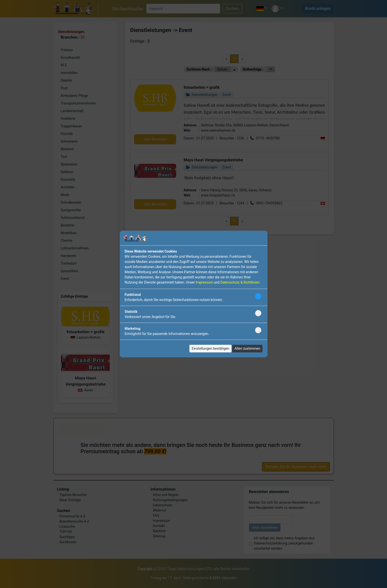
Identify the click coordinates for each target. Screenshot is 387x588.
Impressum (204, 282)
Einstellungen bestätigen (210, 348)
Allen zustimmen (247, 348)
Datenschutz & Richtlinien (240, 282)
